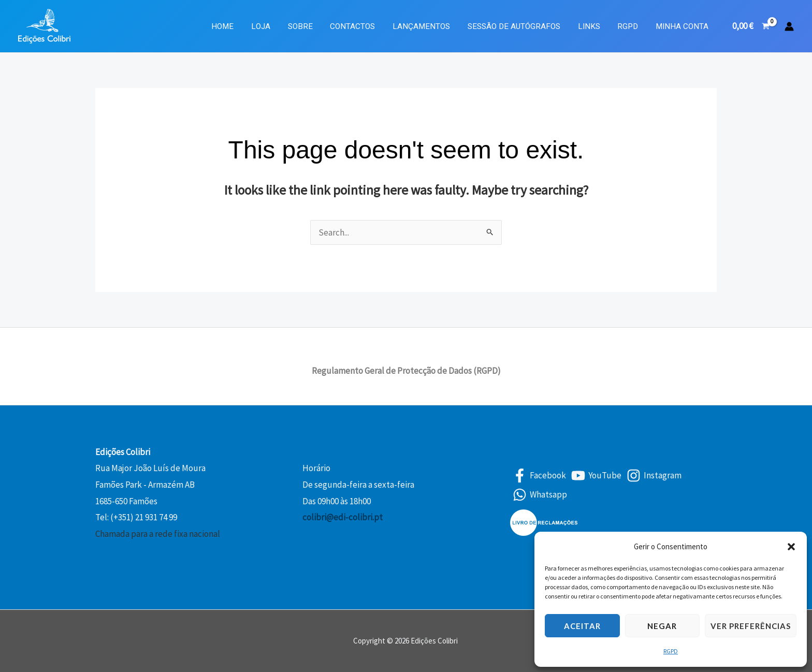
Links (593, 26)
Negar (662, 626)
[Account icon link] (789, 26)
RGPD (671, 651)
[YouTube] (596, 476)
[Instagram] (654, 476)
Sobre (311, 26)
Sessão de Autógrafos (520, 26)
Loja (273, 26)
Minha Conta (683, 26)
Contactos (362, 26)
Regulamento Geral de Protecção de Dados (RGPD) (406, 371)
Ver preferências (751, 626)
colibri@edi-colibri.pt (343, 517)
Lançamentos (429, 26)
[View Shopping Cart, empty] (751, 26)
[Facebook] (539, 476)
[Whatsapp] (540, 495)
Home (236, 26)
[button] (791, 547)
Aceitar (582, 626)
